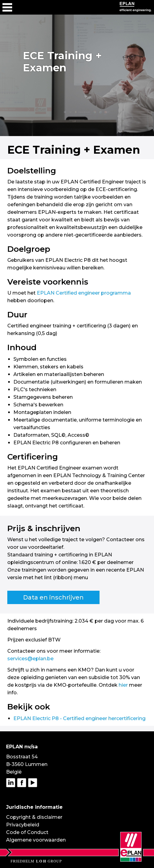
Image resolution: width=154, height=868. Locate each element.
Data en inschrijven (53, 597)
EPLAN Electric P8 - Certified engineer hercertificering (79, 718)
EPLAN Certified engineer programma (84, 293)
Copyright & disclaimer (34, 817)
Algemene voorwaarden (36, 840)
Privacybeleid (23, 825)
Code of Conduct (27, 832)
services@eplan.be (30, 659)
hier (123, 685)
